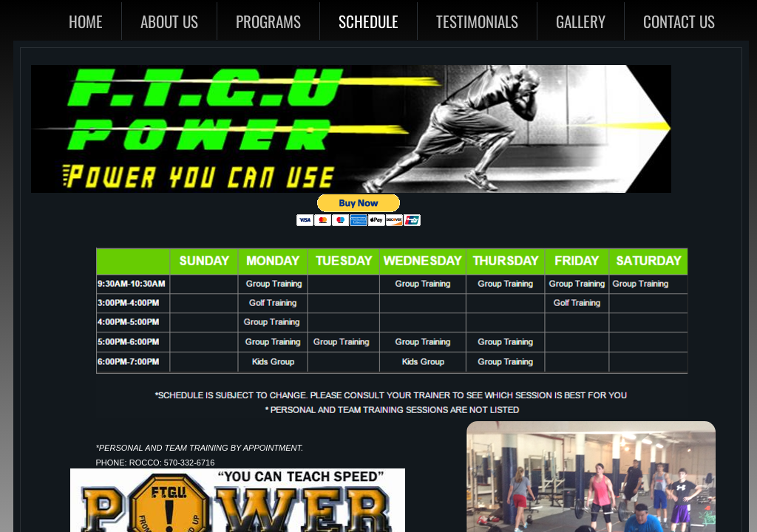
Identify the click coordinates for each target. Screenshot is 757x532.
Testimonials (477, 21)
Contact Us (679, 21)
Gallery (581, 21)
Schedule (369, 21)
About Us (169, 21)
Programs (268, 21)
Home (86, 21)
